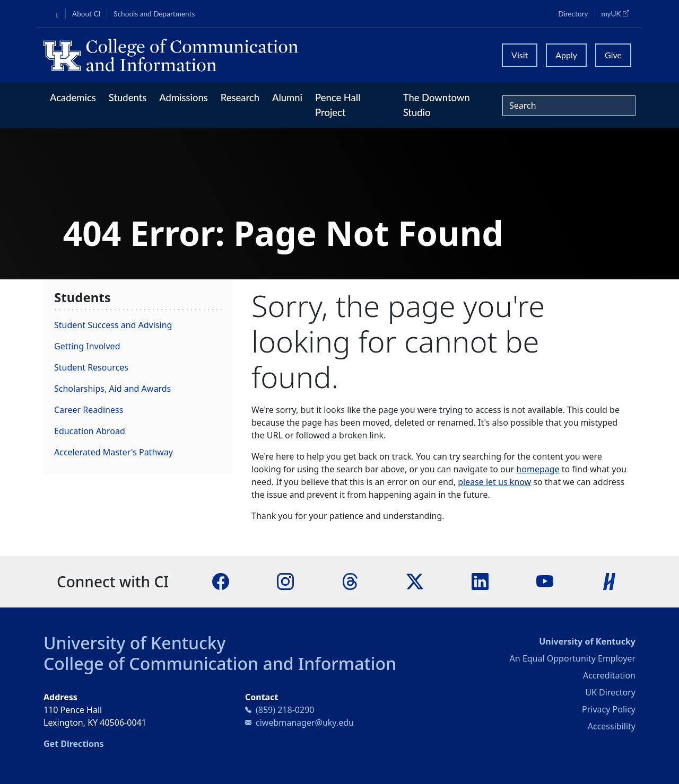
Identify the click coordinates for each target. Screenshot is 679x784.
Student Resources (91, 367)
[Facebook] (221, 581)
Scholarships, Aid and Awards (112, 389)
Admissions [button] (184, 98)
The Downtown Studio (437, 105)
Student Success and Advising (113, 325)
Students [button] (128, 98)
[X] (415, 581)
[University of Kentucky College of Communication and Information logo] (265, 55)
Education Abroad (90, 431)
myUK (619, 13)
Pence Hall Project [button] (338, 105)
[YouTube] (545, 581)
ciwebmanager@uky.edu (305, 723)
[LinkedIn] (480, 581)
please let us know (494, 482)
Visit (520, 55)
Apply (566, 55)
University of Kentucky (135, 643)
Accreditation (609, 675)
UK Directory (610, 692)
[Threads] (350, 581)
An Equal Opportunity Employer (573, 658)
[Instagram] (285, 581)
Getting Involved (87, 346)
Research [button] (240, 98)
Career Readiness (89, 410)
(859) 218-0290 (285, 710)
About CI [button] (86, 14)
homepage (538, 469)
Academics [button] (73, 98)
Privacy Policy (609, 709)
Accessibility (612, 726)
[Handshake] (610, 581)
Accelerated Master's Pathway (114, 452)
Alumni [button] (287, 98)
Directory (573, 14)
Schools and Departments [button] (154, 14)
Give (613, 55)
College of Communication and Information (220, 663)
